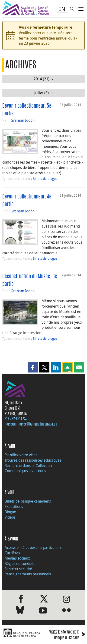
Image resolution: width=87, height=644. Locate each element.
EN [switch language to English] (62, 9)
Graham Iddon (23, 120)
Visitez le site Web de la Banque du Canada (67, 635)
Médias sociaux (17, 558)
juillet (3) (44, 93)
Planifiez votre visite (21, 455)
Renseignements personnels (28, 574)
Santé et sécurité (18, 569)
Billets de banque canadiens (28, 501)
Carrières (12, 553)
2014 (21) (44, 79)
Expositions (14, 506)
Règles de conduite (20, 563)
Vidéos (10, 517)
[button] (33, 367)
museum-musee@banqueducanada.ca (31, 424)
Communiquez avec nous (25, 471)
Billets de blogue (45, 179)
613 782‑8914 (13, 419)
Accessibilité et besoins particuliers (33, 547)
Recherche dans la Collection (28, 466)
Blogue (10, 512)
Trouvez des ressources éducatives (33, 460)
